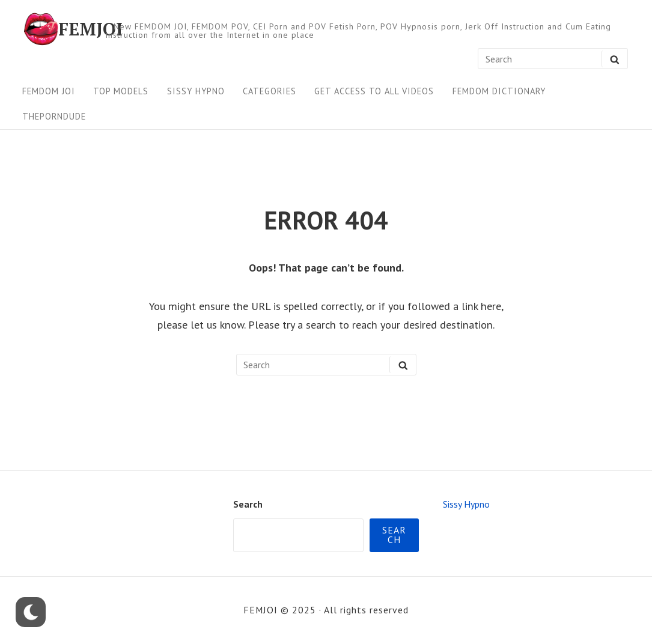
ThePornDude (54, 116)
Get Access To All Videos (374, 91)
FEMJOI (90, 29)
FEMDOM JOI (49, 91)
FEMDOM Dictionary (499, 91)
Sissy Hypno (196, 91)
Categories (270, 91)
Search (248, 504)
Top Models (121, 91)
